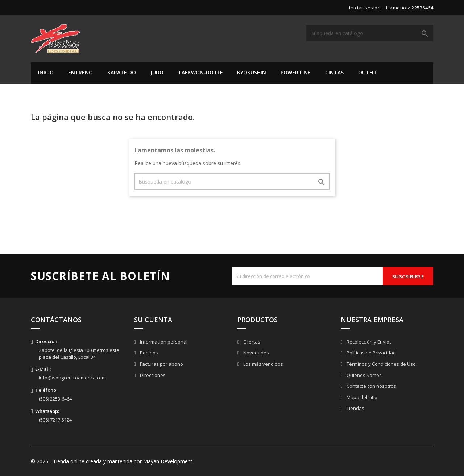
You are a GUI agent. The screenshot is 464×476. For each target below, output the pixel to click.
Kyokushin (252, 72)
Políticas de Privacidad (371, 353)
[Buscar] (370, 33)
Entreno (80, 72)
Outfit (368, 72)
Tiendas (355, 408)
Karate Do (122, 72)
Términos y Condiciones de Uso (381, 364)
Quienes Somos (364, 375)
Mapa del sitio (361, 397)
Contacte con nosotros (371, 386)
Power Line (296, 72)
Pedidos (148, 353)
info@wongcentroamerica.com (72, 378)
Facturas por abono (161, 364)
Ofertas (251, 342)
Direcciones (152, 375)
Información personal (163, 342)
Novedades (256, 353)
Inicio (46, 72)
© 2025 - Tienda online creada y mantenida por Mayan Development (112, 461)
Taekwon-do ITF (200, 72)
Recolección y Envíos (369, 342)
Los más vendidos (263, 364)
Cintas (334, 72)
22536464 (422, 8)
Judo (157, 72)
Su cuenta (153, 320)
